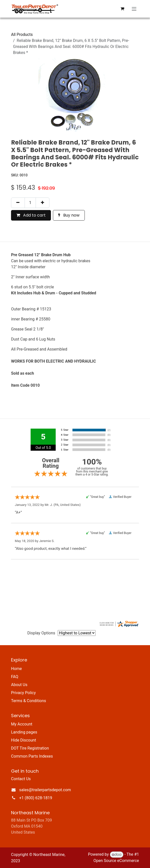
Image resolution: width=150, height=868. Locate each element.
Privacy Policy (23, 693)
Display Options (41, 633)
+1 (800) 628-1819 (36, 798)
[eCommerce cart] (122, 9)
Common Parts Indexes (32, 756)
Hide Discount (24, 740)
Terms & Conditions (29, 701)
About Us (19, 685)
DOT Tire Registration (30, 748)
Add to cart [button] (31, 215)
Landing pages (24, 732)
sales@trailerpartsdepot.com (45, 790)
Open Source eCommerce (116, 861)
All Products (22, 35)
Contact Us (21, 779)
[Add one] (43, 203)
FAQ (15, 677)
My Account (22, 724)
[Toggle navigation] (134, 9)
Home (16, 669)
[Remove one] (18, 203)
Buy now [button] (69, 215)
